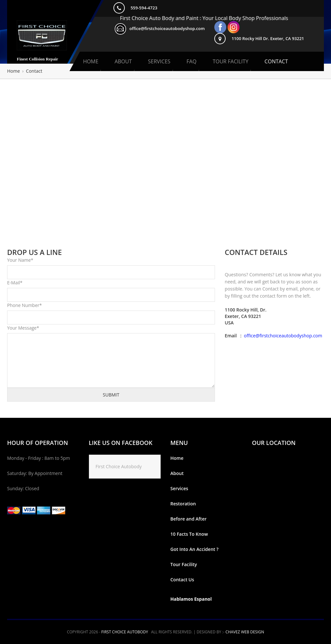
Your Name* (20, 260)
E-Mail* (15, 283)
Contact (276, 61)
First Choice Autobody (119, 466)
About (123, 61)
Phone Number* (24, 305)
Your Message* (23, 328)
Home (91, 61)
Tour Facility (230, 61)
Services (159, 61)
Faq (192, 61)
